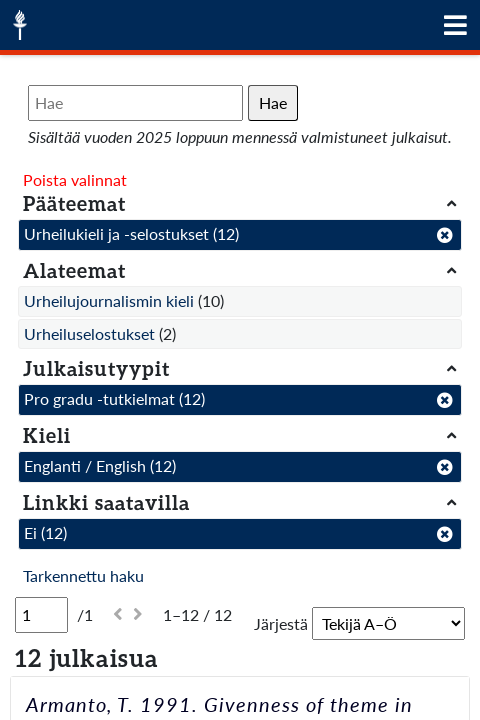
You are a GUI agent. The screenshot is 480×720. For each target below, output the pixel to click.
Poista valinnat (75, 179)
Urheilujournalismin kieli (109, 300)
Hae (273, 102)
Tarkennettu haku (83, 575)
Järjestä (281, 623)
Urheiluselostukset (89, 333)
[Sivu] (41, 615)
